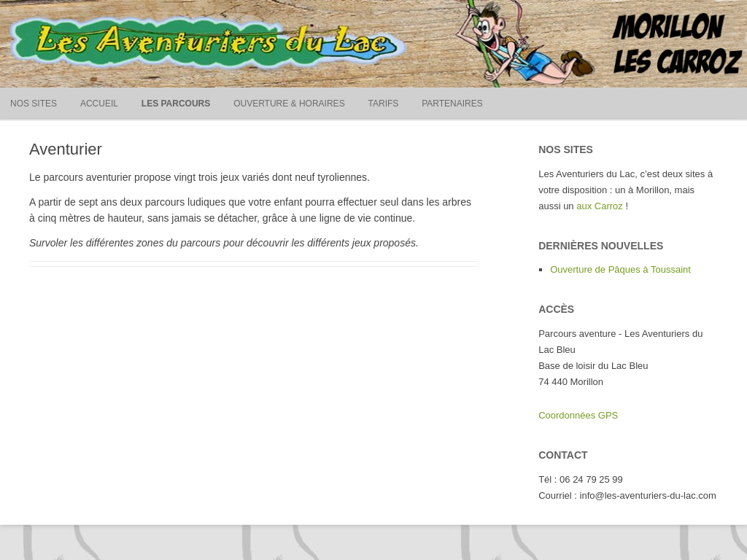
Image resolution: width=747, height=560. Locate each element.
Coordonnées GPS (578, 415)
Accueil (99, 104)
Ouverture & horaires (289, 104)
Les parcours (176, 104)
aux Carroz (600, 206)
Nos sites (34, 104)
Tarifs (384, 104)
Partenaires (452, 104)
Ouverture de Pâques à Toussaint (620, 269)
